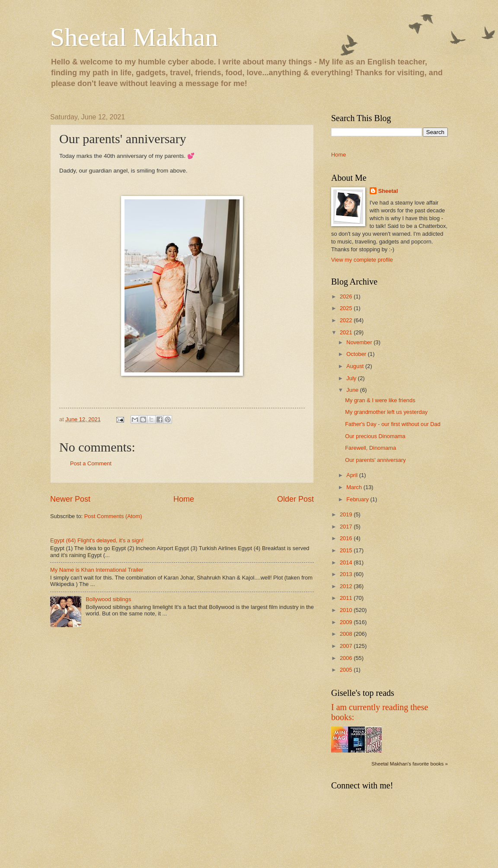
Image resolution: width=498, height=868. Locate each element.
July (352, 378)
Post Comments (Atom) (113, 516)
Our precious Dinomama (375, 436)
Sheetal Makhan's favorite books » (410, 764)
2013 (347, 574)
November (360, 342)
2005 (347, 670)
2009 (347, 622)
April (353, 475)
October (357, 354)
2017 (347, 527)
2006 (347, 658)
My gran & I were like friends (380, 400)
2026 (347, 296)
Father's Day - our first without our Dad (393, 424)
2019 (347, 514)
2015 (347, 550)
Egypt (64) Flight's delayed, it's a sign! (97, 540)
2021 (347, 332)
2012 (347, 586)
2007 (347, 646)
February (358, 499)
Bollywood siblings (108, 599)
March (355, 487)
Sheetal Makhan (134, 37)
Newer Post (70, 499)
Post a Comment (91, 463)
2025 (347, 308)
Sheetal (388, 191)
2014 (347, 562)
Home (184, 499)
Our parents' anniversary (375, 460)
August (356, 366)
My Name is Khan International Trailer (97, 570)
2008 (347, 634)
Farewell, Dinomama (370, 448)
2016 (347, 538)
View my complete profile (362, 260)
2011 (347, 598)
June (353, 390)
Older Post (295, 499)
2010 (347, 610)
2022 (347, 320)
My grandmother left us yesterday (386, 412)
